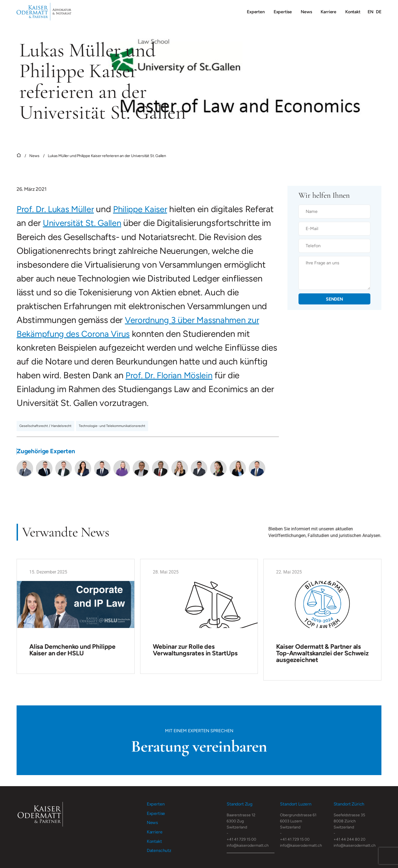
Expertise (283, 12)
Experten (256, 12)
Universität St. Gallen (114, 223)
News (306, 12)
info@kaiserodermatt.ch (248, 845)
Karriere (328, 12)
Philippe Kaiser (145, 209)
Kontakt (353, 12)
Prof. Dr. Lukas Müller (57, 209)
